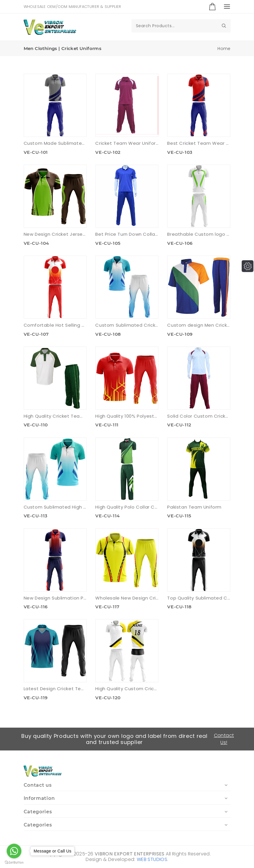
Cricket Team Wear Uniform (127, 143)
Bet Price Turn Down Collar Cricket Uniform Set (127, 234)
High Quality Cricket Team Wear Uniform (55, 416)
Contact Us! (224, 739)
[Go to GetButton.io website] (14, 862)
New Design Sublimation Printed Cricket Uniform (55, 598)
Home (224, 49)
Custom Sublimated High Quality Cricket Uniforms (55, 507)
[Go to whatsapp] (14, 851)
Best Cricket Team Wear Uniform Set (199, 143)
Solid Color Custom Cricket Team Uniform (199, 416)
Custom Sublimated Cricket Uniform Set (127, 325)
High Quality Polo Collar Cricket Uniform (127, 507)
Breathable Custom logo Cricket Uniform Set (199, 234)
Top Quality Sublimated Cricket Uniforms (199, 598)
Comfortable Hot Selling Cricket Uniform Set (55, 325)
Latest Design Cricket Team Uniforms (55, 689)
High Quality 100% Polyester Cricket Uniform (127, 416)
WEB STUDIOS (152, 859)
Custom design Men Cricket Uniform (199, 325)
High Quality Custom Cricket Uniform (127, 689)
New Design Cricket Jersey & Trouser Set (55, 234)
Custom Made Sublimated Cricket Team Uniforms (55, 143)
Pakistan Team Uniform (194, 507)
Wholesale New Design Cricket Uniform (127, 598)
